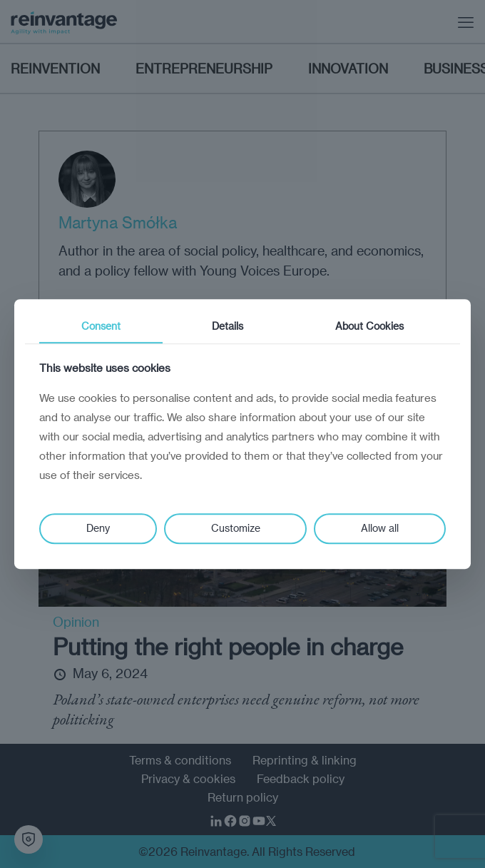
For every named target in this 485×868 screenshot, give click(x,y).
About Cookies (369, 326)
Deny (98, 528)
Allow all (380, 528)
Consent (101, 326)
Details (228, 326)
